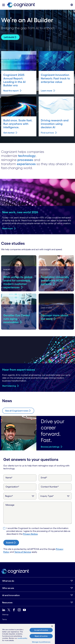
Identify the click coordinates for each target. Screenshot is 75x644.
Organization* (12, 487)
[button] (4, 5)
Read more (7, 228)
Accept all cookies (41, 630)
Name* (9, 478)
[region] (27, 634)
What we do (8, 581)
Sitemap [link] (5, 615)
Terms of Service (23, 552)
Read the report (11, 91)
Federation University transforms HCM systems (55, 280)
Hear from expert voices (19, 370)
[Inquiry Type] (55, 496)
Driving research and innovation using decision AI (55, 122)
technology (27, 156)
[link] (21, 5)
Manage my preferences (41, 642)
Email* (44, 478)
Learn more (46, 91)
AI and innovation (11, 595)
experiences (26, 164)
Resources (7, 603)
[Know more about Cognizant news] (18, 411)
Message (10, 505)
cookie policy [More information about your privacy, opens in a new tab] (22, 638)
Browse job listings (50, 447)
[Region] (20, 496)
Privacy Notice (30, 534)
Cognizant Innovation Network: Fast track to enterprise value (55, 78)
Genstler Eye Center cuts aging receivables (17, 319)
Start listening (9, 386)
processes (25, 160)
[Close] (52, 626)
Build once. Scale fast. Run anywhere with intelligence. (18, 122)
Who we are (8, 588)
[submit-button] (11, 543)
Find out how (49, 129)
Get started (11, 129)
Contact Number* (50, 487)
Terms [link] (4, 619)
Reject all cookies (41, 636)
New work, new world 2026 (20, 212)
